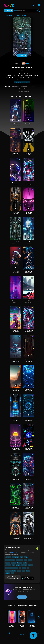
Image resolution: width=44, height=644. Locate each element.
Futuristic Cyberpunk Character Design (16, 124)
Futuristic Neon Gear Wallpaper (28, 420)
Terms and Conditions (21, 633)
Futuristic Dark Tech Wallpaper (28, 360)
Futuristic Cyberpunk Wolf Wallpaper (28, 331)
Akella (26, 63)
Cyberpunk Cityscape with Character (16, 331)
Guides (22, 635)
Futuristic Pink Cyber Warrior (28, 213)
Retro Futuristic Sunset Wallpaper (16, 449)
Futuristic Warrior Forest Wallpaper (16, 242)
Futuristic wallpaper (20, 16)
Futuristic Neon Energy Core (16, 420)
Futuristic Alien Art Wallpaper (28, 479)
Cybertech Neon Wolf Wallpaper (28, 183)
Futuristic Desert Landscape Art (16, 390)
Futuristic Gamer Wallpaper (28, 242)
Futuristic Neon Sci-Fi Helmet (16, 272)
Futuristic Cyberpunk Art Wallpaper (28, 508)
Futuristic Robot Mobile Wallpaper (16, 360)
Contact (7, 633)
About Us (12, 633)
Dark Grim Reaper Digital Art (28, 538)
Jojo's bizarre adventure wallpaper (22, 82)
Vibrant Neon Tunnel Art (28, 124)
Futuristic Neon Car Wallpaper (28, 301)
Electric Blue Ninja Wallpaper (28, 390)
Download (22, 56)
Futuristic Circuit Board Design (16, 508)
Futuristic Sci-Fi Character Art (16, 154)
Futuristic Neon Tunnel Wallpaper (28, 449)
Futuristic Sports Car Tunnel (28, 154)
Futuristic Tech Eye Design (16, 213)
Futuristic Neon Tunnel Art (16, 301)
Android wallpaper (16, 552)
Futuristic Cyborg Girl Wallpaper (16, 538)
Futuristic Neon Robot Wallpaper (16, 183)
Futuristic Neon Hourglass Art (28, 272)
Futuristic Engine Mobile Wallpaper (16, 479)
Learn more (22, 597)
